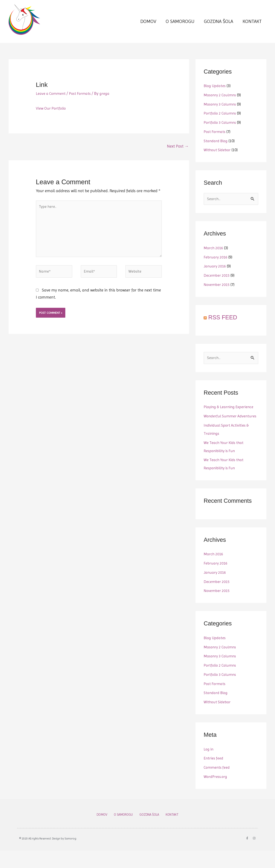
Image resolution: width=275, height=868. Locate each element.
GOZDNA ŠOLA (218, 25)
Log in (209, 766)
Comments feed (218, 785)
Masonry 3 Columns (221, 112)
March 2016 (214, 256)
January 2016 (216, 275)
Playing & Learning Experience (230, 416)
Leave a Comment (52, 101)
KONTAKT (252, 25)
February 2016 (216, 266)
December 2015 (217, 284)
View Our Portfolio (52, 116)
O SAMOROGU (180, 25)
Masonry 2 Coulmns (221, 103)
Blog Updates (216, 94)
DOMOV (148, 25)
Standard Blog (217, 149)
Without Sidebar (218, 158)
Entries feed (214, 776)
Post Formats (83, 101)
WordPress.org (216, 794)
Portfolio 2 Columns (221, 121)
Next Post (178, 154)
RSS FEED (223, 326)
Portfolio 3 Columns (221, 130)
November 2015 (218, 293)
